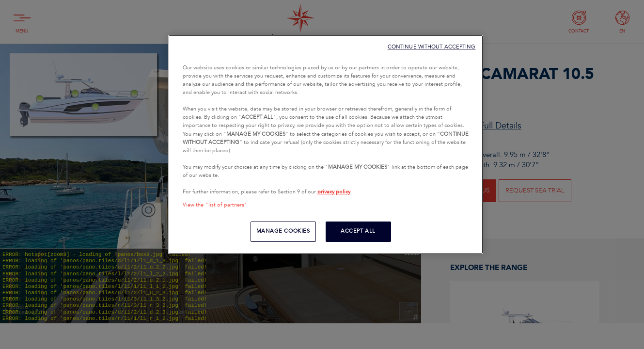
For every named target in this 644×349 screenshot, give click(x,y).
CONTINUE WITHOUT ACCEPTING (432, 47)
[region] (326, 144)
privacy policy (334, 192)
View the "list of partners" (215, 205)
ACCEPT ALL (358, 231)
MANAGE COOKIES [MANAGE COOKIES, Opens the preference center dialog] (283, 231)
